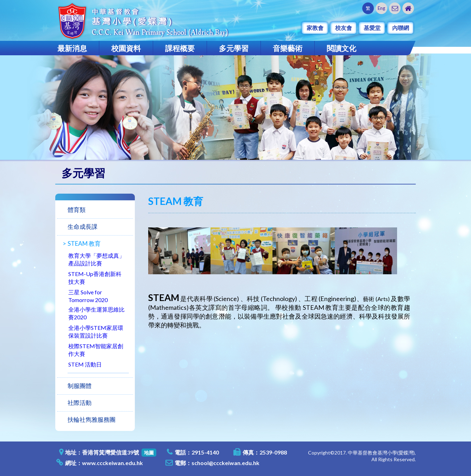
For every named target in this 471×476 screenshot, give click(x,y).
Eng (381, 8)
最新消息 (72, 48)
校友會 (344, 28)
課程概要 (180, 48)
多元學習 (234, 48)
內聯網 (401, 28)
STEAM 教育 (84, 243)
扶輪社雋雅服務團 (92, 419)
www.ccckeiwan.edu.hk (112, 463)
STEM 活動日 (85, 364)
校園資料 (126, 48)
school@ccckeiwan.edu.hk (225, 463)
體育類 (77, 210)
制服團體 (80, 386)
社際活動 (80, 403)
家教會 (315, 28)
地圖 (149, 453)
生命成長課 (83, 227)
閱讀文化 (341, 48)
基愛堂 (372, 28)
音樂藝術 (288, 48)
